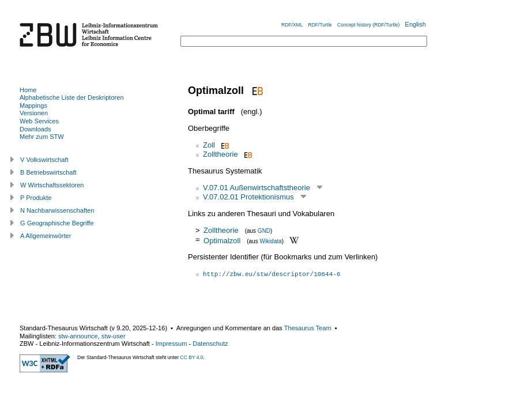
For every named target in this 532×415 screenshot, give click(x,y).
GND (264, 231)
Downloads (35, 129)
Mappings (33, 105)
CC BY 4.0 (192, 357)
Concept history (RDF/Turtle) (368, 25)
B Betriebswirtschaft (48, 172)
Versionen (34, 113)
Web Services (39, 121)
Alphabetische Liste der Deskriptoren (72, 97)
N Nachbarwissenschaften (57, 210)
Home (28, 90)
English (416, 24)
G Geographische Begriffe (57, 223)
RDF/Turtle (320, 25)
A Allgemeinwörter (46, 236)
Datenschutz (210, 344)
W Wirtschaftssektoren (52, 185)
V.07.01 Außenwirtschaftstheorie (256, 188)
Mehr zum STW (42, 137)
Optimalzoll (222, 240)
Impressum (171, 344)
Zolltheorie (220, 154)
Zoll (209, 145)
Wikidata (270, 241)
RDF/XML (292, 25)
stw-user (114, 336)
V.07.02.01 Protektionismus (248, 197)
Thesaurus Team (308, 328)
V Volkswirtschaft (44, 160)
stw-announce (78, 336)
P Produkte (36, 198)
